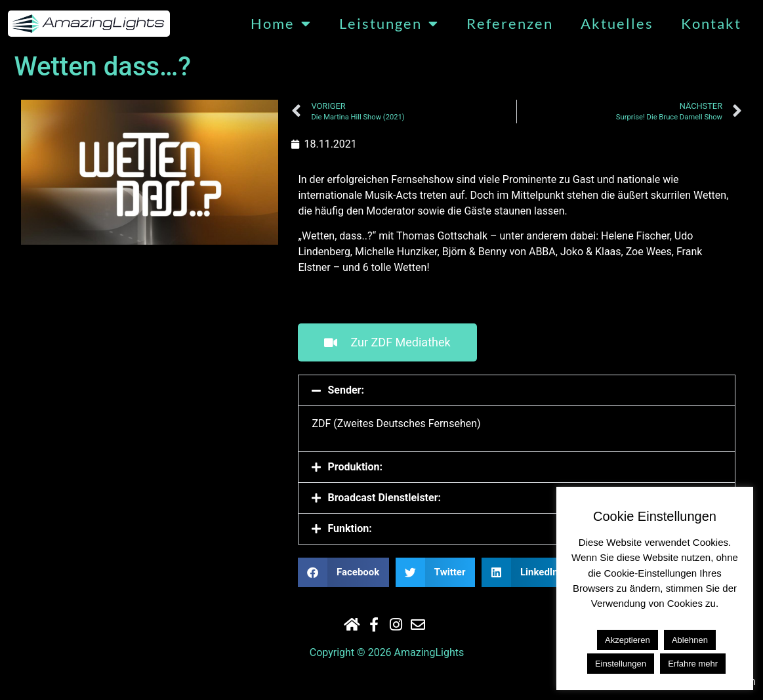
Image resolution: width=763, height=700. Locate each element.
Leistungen (389, 24)
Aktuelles (617, 24)
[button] (517, 390)
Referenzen (510, 24)
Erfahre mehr (693, 664)
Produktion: (355, 467)
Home (281, 24)
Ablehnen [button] (690, 640)
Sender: (345, 390)
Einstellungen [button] (621, 664)
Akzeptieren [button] (628, 640)
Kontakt (711, 24)
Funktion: (349, 528)
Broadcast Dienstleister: (384, 498)
